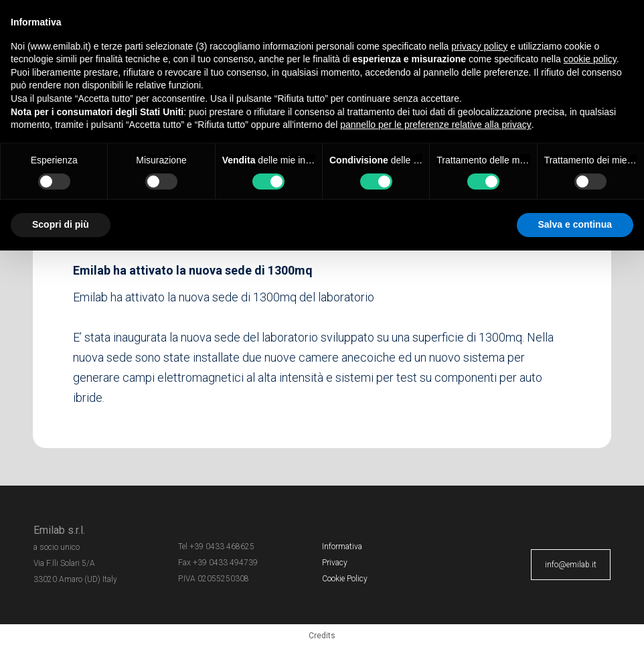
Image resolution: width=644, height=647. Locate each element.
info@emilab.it (571, 565)
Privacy (335, 563)
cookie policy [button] (590, 59)
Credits (322, 636)
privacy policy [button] (479, 46)
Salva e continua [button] (575, 224)
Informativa (342, 547)
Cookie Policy (345, 579)
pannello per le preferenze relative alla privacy (436, 125)
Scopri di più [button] (61, 224)
